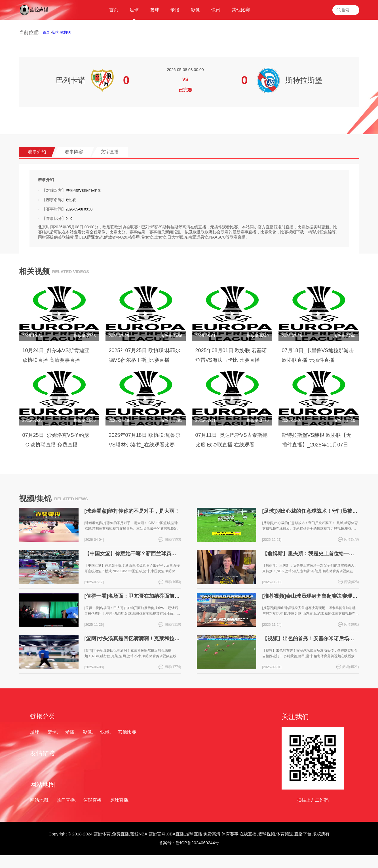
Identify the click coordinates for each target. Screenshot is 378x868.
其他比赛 (127, 732)
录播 (70, 732)
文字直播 (110, 152)
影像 (87, 732)
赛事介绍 (37, 152)
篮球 (52, 732)
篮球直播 (92, 800)
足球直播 (119, 800)
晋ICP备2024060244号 (198, 843)
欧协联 (66, 32)
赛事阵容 (74, 152)
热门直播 (66, 800)
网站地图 (39, 800)
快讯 (105, 732)
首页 (46, 32)
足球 (55, 32)
